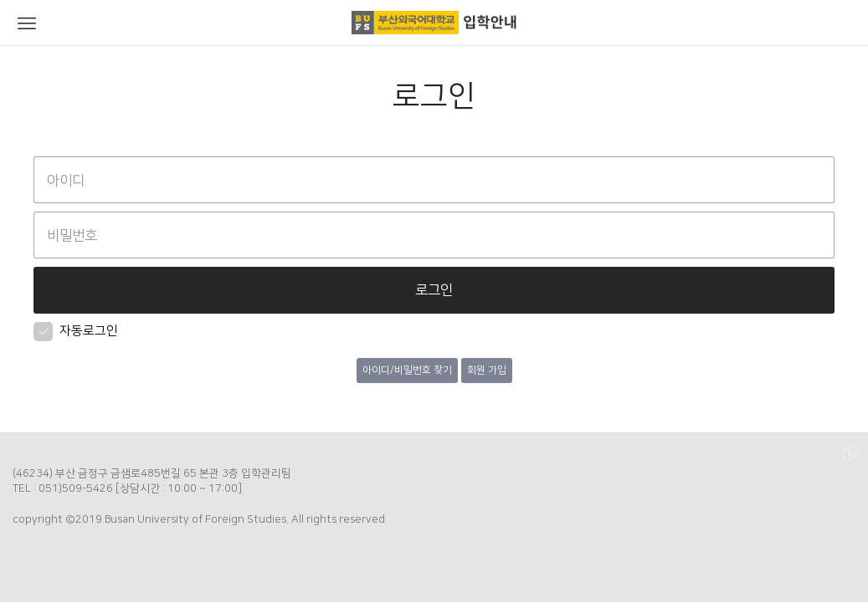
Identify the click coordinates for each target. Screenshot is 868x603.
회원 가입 (487, 370)
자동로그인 (76, 331)
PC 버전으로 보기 (851, 454)
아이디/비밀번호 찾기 (407, 370)
